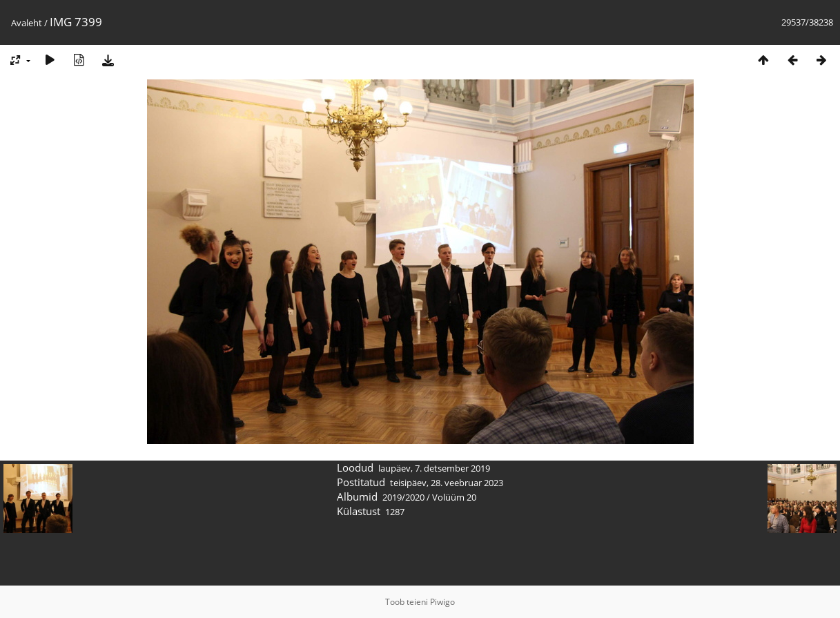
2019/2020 (403, 497)
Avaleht (27, 23)
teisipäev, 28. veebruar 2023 (447, 483)
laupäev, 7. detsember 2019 (434, 468)
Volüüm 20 (454, 497)
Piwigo (442, 602)
